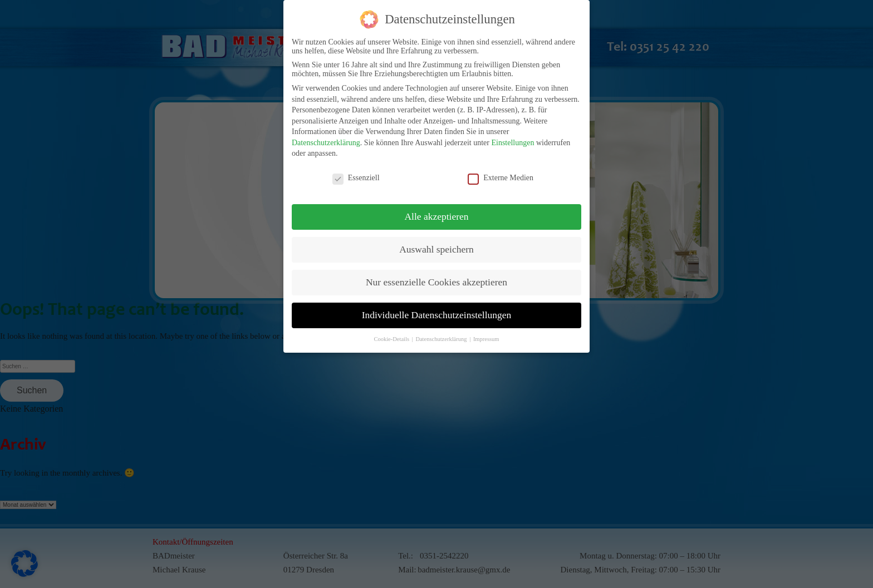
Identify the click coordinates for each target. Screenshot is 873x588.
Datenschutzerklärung (326, 138)
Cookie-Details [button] (392, 334)
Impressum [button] (486, 334)
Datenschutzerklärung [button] (442, 334)
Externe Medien (501, 174)
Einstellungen (512, 138)
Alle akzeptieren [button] (436, 212)
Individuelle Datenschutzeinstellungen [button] (437, 310)
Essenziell (356, 174)
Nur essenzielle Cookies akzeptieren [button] (436, 277)
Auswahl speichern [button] (436, 245)
